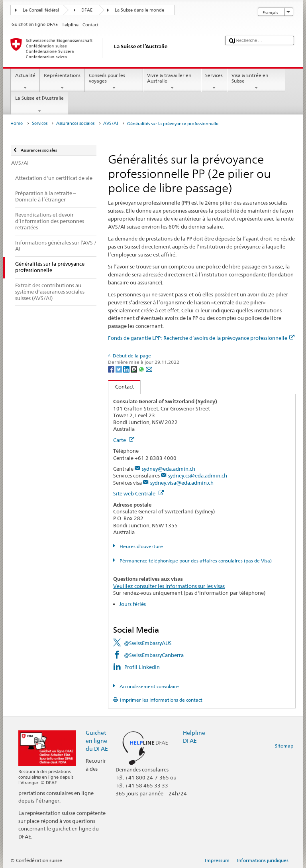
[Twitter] (119, 369)
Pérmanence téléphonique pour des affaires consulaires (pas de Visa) (195, 561)
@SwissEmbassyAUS (148, 643)
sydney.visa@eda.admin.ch (182, 483)
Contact (121, 387)
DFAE (87, 10)
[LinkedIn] (127, 369)
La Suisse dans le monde (139, 10)
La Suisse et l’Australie (39, 105)
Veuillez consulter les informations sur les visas (169, 586)
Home (17, 123)
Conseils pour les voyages (114, 82)
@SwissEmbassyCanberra (154, 655)
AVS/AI (111, 123)
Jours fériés (132, 604)
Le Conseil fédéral (41, 10)
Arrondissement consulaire (149, 686)
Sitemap (284, 746)
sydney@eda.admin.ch (169, 469)
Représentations (62, 82)
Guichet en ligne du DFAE (97, 741)
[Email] (149, 369)
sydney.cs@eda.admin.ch (198, 475)
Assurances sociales (75, 123)
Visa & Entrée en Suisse (256, 82)
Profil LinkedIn (142, 667)
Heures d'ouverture (141, 546)
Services (214, 82)
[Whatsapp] (142, 369)
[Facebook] (112, 369)
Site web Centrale (138, 493)
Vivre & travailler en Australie (172, 82)
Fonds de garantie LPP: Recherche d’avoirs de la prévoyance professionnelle (201, 338)
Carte (124, 440)
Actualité (25, 82)
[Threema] (134, 369)
